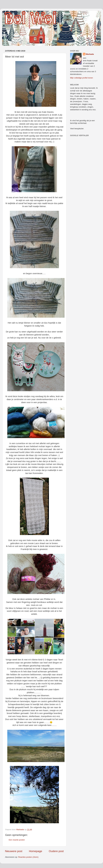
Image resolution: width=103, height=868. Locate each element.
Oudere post (56, 851)
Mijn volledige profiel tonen (82, 78)
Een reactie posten (17, 840)
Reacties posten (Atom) (28, 857)
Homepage (35, 851)
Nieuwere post (14, 851)
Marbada (90, 54)
